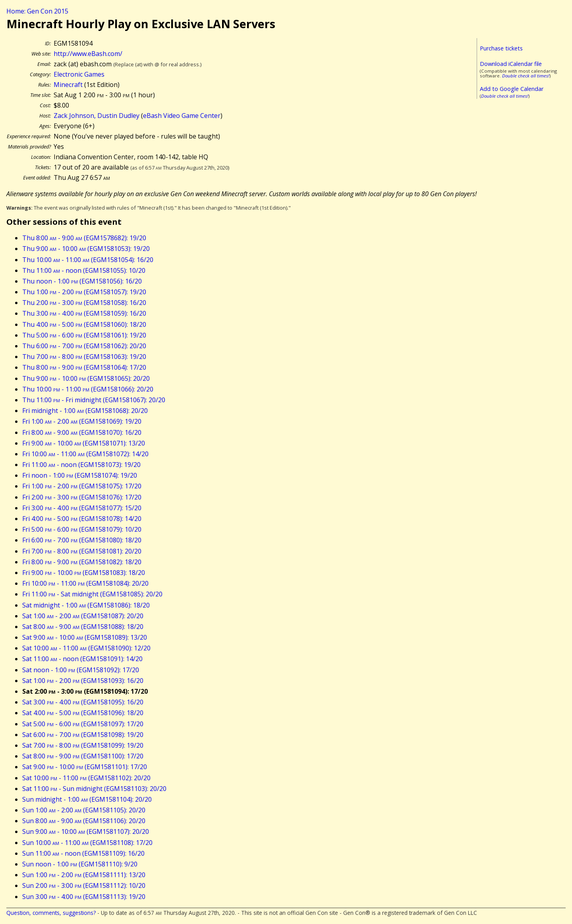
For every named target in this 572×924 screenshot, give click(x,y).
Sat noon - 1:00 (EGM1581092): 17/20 (81, 670)
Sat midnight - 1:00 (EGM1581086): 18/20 (86, 605)
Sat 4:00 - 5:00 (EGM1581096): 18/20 (83, 713)
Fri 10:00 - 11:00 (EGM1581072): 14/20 (85, 454)
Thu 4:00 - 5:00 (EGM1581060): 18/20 (84, 324)
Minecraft (68, 85)
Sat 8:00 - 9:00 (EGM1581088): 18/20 (83, 627)
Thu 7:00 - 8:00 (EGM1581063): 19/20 (84, 357)
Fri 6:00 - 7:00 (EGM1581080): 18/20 (82, 540)
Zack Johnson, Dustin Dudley (97, 116)
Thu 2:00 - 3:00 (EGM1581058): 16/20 (84, 303)
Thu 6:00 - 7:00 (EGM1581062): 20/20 (84, 346)
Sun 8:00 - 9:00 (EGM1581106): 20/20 (84, 821)
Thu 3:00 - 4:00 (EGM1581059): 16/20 (84, 313)
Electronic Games (79, 74)
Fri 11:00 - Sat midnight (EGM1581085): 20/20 (92, 594)
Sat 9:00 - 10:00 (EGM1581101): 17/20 (85, 767)
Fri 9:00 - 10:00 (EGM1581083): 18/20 (84, 573)
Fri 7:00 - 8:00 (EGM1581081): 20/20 (82, 551)
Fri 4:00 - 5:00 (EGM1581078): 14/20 (82, 519)
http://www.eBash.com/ (88, 54)
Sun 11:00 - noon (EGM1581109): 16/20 (83, 853)
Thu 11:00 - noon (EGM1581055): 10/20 (84, 270)
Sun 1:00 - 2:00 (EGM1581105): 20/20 (84, 810)
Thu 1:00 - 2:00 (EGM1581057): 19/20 (84, 292)
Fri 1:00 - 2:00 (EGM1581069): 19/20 (82, 421)
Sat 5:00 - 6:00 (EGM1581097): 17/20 (83, 724)
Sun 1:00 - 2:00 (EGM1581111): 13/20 (84, 875)
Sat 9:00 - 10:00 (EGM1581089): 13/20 (85, 637)
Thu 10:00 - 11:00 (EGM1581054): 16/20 (88, 260)
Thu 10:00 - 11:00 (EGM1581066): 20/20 (88, 389)
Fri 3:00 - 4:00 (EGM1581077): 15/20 (82, 508)
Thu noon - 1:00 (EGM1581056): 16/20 (82, 281)
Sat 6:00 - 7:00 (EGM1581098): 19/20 (83, 735)
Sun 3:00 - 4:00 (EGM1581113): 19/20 (84, 897)
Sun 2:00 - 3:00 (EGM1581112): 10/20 (84, 885)
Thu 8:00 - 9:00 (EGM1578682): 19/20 (84, 238)
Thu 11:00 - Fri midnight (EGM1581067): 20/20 (94, 400)
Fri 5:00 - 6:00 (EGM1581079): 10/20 (82, 529)
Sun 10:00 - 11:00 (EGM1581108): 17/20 (87, 843)
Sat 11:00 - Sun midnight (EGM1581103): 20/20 (94, 789)
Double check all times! (526, 76)
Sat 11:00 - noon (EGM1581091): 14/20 (82, 659)
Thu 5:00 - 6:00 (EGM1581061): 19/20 (84, 335)
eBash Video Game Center (182, 116)
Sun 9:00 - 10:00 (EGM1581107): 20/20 (86, 831)
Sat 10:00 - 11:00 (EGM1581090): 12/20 (86, 648)
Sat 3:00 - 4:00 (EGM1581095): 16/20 (83, 702)
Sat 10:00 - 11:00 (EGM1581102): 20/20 (86, 778)
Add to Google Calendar (512, 89)
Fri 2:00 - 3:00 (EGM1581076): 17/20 (82, 497)
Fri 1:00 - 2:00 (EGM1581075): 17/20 (82, 486)
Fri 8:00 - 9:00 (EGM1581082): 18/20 (82, 562)
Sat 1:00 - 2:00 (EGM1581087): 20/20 (83, 616)
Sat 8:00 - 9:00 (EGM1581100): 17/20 (83, 756)
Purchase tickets (501, 48)
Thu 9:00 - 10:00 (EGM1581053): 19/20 (86, 249)
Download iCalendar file (511, 64)
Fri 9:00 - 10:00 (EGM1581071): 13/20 (84, 443)
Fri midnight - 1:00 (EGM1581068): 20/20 (85, 411)
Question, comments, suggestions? (51, 913)
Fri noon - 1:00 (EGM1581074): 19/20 (80, 475)
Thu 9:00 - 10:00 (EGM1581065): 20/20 (86, 378)
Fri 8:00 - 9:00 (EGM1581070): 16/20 (82, 432)
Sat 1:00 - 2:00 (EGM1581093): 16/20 (83, 681)
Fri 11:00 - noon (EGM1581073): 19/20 (81, 465)
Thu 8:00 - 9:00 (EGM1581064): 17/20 (84, 367)
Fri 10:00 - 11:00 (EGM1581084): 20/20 (85, 583)
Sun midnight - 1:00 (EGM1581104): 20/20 (87, 799)
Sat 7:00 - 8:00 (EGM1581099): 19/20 (83, 745)
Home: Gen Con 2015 (37, 11)
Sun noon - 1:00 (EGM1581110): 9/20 (80, 864)
